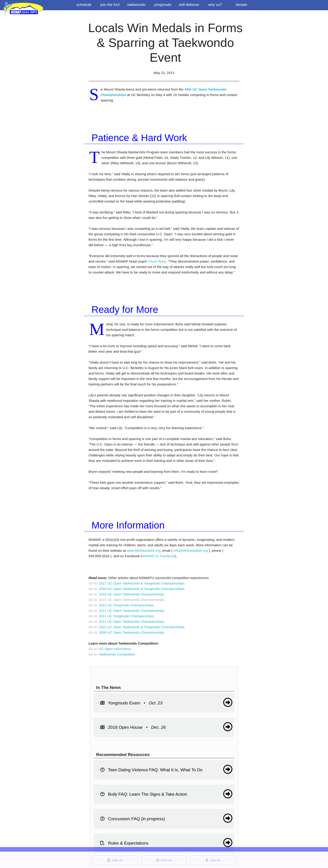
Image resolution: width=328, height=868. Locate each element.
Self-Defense (189, 5)
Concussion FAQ (166, 818)
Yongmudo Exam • (166, 702)
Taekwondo (136, 5)
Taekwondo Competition (117, 654)
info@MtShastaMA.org (191, 550)
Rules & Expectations (166, 843)
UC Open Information (115, 649)
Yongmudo (163, 5)
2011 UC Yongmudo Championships (126, 616)
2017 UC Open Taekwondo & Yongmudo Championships (142, 583)
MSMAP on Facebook (159, 556)
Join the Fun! (110, 5)
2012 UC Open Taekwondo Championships (132, 611)
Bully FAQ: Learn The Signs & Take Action (166, 794)
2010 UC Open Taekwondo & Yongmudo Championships (142, 627)
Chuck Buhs (157, 261)
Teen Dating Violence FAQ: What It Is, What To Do (166, 769)
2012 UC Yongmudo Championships (126, 605)
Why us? (215, 5)
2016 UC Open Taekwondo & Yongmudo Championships (142, 589)
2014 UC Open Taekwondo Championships (132, 594)
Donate (241, 5)
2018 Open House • (166, 727)
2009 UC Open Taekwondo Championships (132, 632)
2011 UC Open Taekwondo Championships (132, 621)
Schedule (84, 5)
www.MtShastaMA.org (143, 550)
